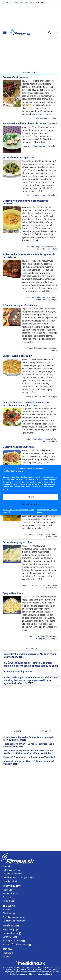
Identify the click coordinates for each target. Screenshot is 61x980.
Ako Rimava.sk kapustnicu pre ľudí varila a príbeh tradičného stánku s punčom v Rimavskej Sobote (28, 752)
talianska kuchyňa (43, 118)
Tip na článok (9, 901)
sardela (39, 300)
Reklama (29, 3)
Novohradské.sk (10, 893)
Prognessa (8, 957)
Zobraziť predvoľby (31, 504)
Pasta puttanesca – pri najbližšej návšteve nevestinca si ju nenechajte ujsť (26, 404)
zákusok (54, 118)
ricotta (27, 146)
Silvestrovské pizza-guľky (17, 356)
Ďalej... (49, 114)
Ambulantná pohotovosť (14, 917)
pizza (37, 397)
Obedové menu (10, 913)
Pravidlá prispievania (13, 874)
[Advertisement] (30, 55)
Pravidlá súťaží (10, 881)
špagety (39, 639)
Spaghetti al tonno (13, 593)
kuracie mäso (31, 297)
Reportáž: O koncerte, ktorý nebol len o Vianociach (29, 757)
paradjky (45, 297)
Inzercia (7, 3)
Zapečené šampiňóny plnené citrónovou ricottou (30, 123)
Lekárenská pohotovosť (14, 921)
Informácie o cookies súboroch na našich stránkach (18, 511)
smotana (45, 535)
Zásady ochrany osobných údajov (47, 511)
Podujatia (18, 3)
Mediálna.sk (8, 953)
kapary (36, 439)
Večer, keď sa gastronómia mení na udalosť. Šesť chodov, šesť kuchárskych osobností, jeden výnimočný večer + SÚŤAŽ (31, 680)
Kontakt (40, 3)
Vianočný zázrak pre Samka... (21, 672)
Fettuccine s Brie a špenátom (19, 157)
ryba (55, 439)
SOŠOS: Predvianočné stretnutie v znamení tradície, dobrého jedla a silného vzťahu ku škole (31, 664)
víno (55, 348)
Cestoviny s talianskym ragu (18, 447)
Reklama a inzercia (12, 870)
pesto (39, 535)
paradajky (49, 247)
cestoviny (29, 195)
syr (32, 146)
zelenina (54, 350)
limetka (36, 636)
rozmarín (53, 297)
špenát (40, 195)
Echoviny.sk (8, 897)
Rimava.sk (8, 890)
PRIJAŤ (31, 497)
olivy (39, 297)
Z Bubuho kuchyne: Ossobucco (20, 305)
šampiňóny (38, 146)
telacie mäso (47, 348)
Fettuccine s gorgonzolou (17, 542)
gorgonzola (40, 247)
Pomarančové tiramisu (15, 77)
